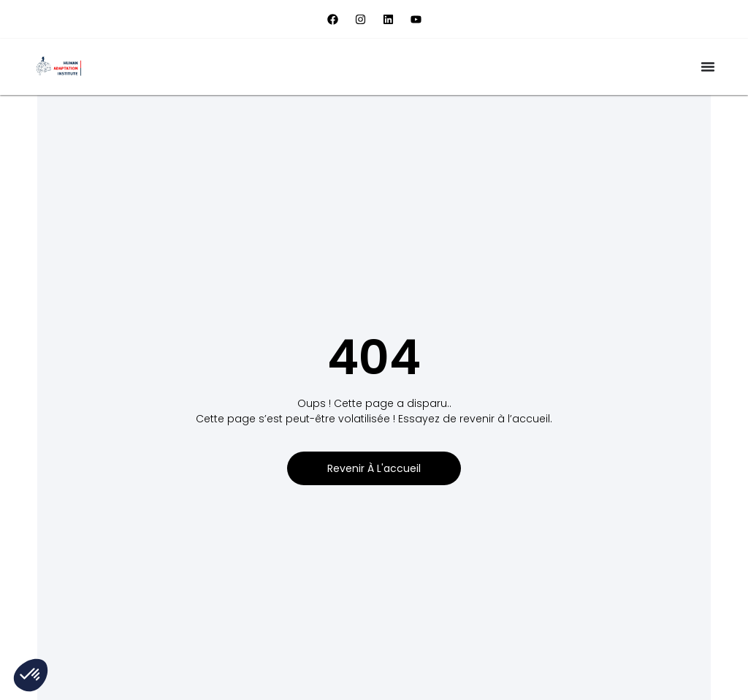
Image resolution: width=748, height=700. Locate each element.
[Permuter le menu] (708, 66)
